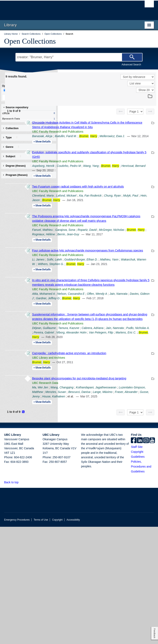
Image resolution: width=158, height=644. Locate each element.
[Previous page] (121, 112)
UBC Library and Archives (105, 457)
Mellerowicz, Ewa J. (111, 145)
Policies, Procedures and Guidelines (141, 584)
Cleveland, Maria (99, 218)
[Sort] (138, 77)
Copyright (57, 637)
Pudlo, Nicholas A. (133, 418)
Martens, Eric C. (120, 427)
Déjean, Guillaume (100, 414)
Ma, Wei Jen (97, 491)
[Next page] (150, 112)
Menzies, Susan (125, 500)
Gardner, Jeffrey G (114, 370)
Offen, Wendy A (99, 366)
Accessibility (73, 637)
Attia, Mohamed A (100, 361)
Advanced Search (131, 65)
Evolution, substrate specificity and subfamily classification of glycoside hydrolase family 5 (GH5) (117, 166)
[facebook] (134, 558)
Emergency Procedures (17, 637)
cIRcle (28, 113)
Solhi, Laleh (111, 309)
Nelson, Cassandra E (127, 361)
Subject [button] (12, 156)
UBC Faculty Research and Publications (114, 136)
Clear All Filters (42, 97)
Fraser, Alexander (134, 505)
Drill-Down (11, 90)
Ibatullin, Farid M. (122, 141)
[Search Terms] (79, 57)
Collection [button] (11, 128)
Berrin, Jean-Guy (125, 275)
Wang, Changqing (118, 491)
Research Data (28, 119)
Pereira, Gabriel (99, 423)
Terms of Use (41, 637)
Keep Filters (15, 97)
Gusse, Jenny (98, 509)
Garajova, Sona (122, 266)
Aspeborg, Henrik (100, 179)
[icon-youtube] (152, 558)
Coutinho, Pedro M (125, 179)
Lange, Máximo (110, 505)
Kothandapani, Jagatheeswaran (109, 496)
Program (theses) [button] (18, 175)
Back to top (13, 600)
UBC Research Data (102, 487)
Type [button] (10, 137)
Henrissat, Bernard (130, 184)
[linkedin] (140, 558)
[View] (141, 83)
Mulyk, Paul (129, 223)
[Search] (132, 57)
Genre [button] (11, 147)
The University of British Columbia (68, 8)
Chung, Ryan (111, 223)
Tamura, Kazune (125, 414)
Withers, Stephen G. (107, 318)
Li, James (95, 309)
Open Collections (30, 41)
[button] (21, 599)
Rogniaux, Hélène (100, 275)
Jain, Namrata (120, 366)
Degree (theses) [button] (17, 166)
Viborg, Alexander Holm (126, 423)
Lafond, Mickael (123, 218)
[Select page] (135, 112)
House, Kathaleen (120, 509)
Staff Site (137, 564)
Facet (27, 90)
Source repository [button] (16, 107)
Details (99, 151)
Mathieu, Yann (111, 314)
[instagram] (146, 558)
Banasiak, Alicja (99, 141)
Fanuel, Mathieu (99, 266)
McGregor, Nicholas (111, 270)
